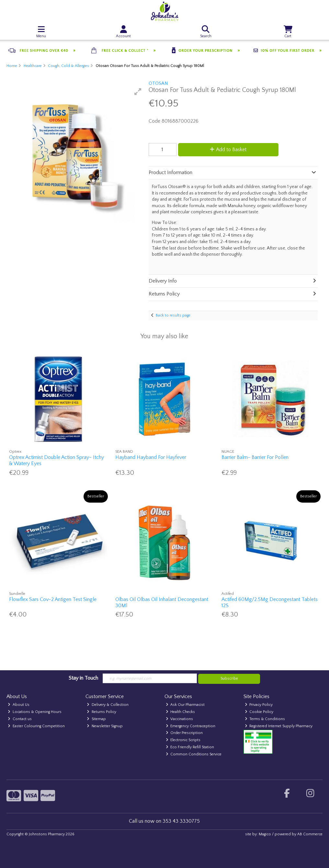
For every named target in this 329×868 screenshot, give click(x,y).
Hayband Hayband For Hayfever (151, 457)
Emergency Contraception (191, 726)
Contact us (20, 719)
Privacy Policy (259, 705)
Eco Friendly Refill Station (190, 747)
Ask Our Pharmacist (185, 705)
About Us (19, 705)
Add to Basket (228, 150)
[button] (138, 92)
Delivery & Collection (108, 705)
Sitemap (96, 719)
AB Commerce (310, 834)
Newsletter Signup (105, 726)
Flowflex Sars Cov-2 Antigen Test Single (53, 599)
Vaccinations (180, 719)
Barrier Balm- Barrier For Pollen (255, 457)
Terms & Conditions (265, 719)
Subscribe (229, 679)
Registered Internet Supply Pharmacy (279, 726)
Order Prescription (184, 733)
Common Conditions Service (194, 754)
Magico (265, 834)
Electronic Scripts (183, 740)
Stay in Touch (83, 678)
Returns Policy (102, 712)
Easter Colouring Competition (36, 726)
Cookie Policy (259, 712)
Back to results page (173, 315)
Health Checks (181, 712)
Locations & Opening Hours (35, 712)
